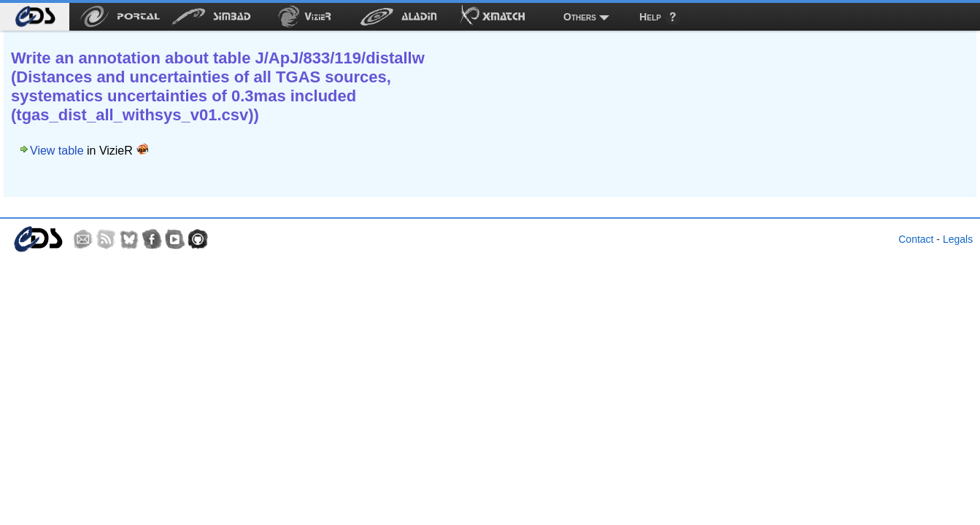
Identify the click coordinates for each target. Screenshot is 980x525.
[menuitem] (35, 17)
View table (57, 151)
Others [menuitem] (580, 17)
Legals (958, 239)
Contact (916, 239)
